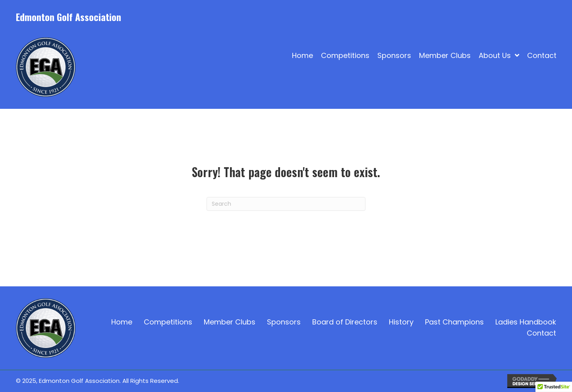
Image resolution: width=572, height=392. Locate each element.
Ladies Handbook (526, 322)
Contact (541, 333)
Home (122, 322)
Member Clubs (230, 322)
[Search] (286, 204)
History (401, 322)
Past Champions (454, 322)
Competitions (168, 322)
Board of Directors (345, 322)
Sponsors (284, 322)
